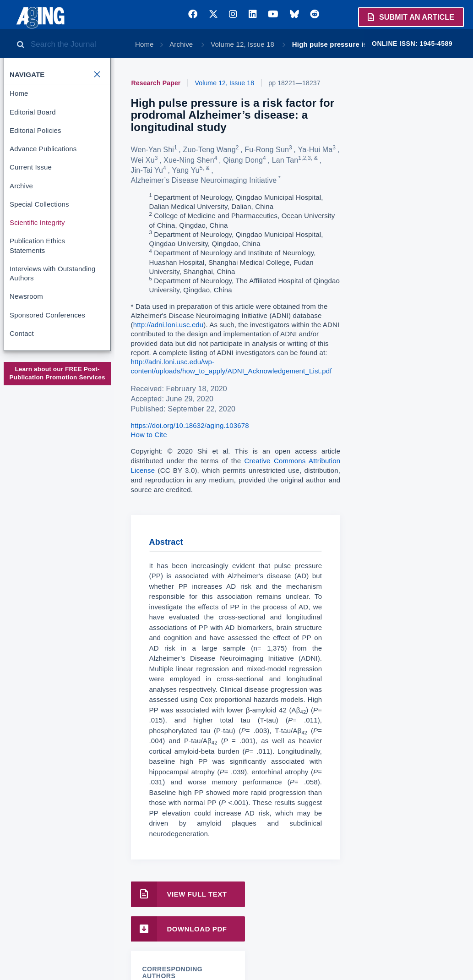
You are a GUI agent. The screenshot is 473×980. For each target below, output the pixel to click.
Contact (22, 333)
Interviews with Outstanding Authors (52, 273)
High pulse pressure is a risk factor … (355, 44)
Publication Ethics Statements (37, 245)
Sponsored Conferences (47, 315)
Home (144, 44)
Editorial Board (33, 112)
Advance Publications (43, 149)
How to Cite (149, 435)
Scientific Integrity (37, 222)
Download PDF (179, 929)
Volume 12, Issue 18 (243, 44)
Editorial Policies (35, 130)
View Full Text (179, 894)
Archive (182, 44)
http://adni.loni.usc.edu (169, 325)
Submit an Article (410, 17)
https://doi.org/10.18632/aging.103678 (190, 425)
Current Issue (31, 167)
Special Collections (39, 204)
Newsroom (26, 296)
